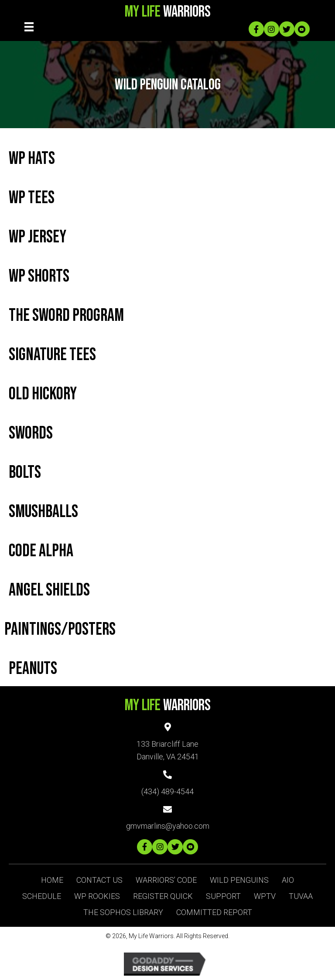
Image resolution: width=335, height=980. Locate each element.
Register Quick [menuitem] (163, 896)
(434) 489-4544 (167, 791)
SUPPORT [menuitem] (223, 896)
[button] (256, 29)
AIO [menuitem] (288, 880)
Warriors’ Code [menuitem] (166, 880)
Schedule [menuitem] (42, 896)
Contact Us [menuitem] (99, 880)
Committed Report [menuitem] (214, 912)
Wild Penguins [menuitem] (239, 880)
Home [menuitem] (52, 880)
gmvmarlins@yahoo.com (168, 826)
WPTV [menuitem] (265, 896)
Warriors (168, 12)
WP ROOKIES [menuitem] (97, 896)
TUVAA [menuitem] (301, 896)
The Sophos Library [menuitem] (123, 912)
